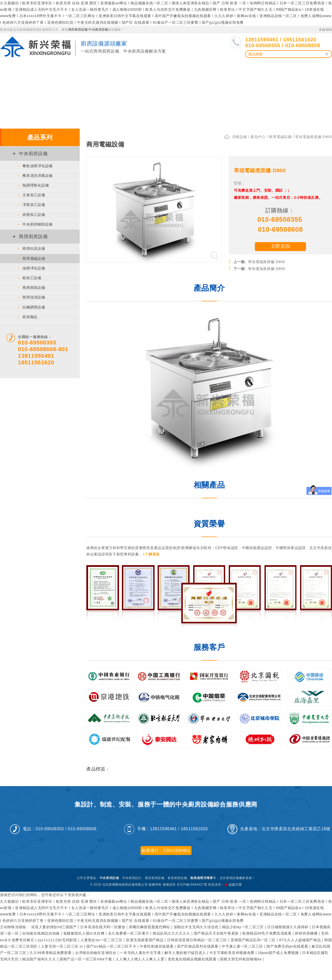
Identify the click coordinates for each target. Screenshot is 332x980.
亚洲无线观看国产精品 (145, 938)
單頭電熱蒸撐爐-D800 (257, 266)
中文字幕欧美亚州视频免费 (233, 951)
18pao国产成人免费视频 (279, 951)
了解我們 (278, 67)
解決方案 (178, 67)
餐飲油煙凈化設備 (35, 164)
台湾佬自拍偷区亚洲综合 (96, 951)
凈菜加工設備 (32, 203)
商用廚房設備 (78, 30)
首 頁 (9, 67)
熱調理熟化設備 (33, 184)
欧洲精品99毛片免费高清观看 (268, 932)
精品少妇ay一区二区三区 (244, 925)
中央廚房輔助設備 (35, 222)
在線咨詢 (325, 30)
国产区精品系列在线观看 (198, 945)
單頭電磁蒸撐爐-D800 (257, 259)
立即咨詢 (281, 244)
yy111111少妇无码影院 (58, 938)
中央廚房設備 (98, 30)
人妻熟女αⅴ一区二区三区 (102, 938)
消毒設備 (239, 135)
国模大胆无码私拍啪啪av (241, 958)
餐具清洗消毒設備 (35, 174)
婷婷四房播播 (307, 932)
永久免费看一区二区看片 (129, 932)
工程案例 (203, 67)
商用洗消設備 (32, 296)
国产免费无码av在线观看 (288, 945)
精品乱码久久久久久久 (172, 932)
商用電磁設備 (32, 257)
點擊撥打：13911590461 (166, 849)
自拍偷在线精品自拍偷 (42, 932)
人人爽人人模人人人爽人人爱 (140, 958)
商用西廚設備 (32, 286)
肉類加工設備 (32, 213)
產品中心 (32, 67)
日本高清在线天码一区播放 (103, 925)
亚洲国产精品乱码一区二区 (254, 938)
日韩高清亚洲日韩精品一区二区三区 (198, 938)
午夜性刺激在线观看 (157, 945)
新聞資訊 (228, 67)
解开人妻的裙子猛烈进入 (186, 951)
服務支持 (253, 67)
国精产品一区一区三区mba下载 (86, 958)
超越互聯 (235, 883)
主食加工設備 (32, 193)
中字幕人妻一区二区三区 (243, 945)
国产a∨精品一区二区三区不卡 (112, 945)
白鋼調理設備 (32, 305)
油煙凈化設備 (86, 67)
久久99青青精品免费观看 (51, 951)
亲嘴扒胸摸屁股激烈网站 (150, 925)
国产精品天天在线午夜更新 (217, 932)
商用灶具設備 (32, 247)
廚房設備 (57, 67)
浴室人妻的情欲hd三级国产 (55, 925)
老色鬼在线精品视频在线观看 (193, 958)
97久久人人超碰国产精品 (301, 938)
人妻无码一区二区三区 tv (63, 945)
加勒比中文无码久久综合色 (197, 925)
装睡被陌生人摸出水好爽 (85, 932)
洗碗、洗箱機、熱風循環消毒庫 (134, 67)
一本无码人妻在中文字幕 (141, 951)
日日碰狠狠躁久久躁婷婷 (288, 925)
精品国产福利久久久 (40, 958)
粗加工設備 (30, 276)
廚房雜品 (28, 315)
